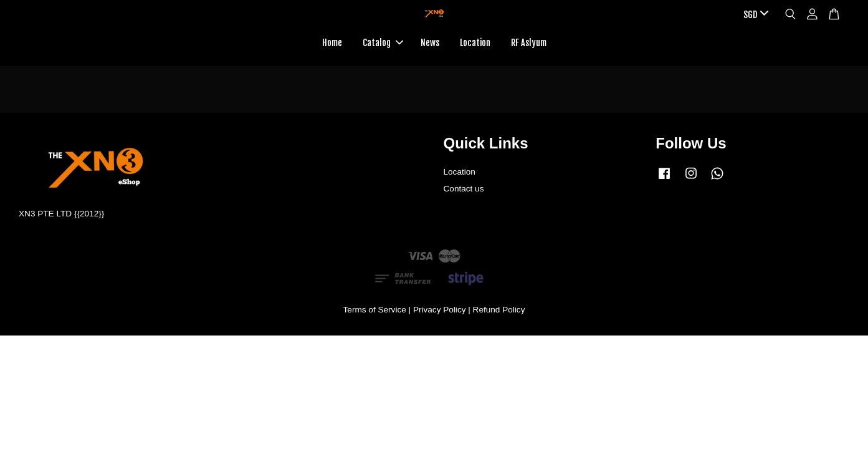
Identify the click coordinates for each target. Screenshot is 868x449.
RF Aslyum (529, 43)
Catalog (383, 43)
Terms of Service (375, 310)
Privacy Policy (440, 310)
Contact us (464, 189)
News (430, 43)
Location (475, 43)
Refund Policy (499, 310)
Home (332, 43)
